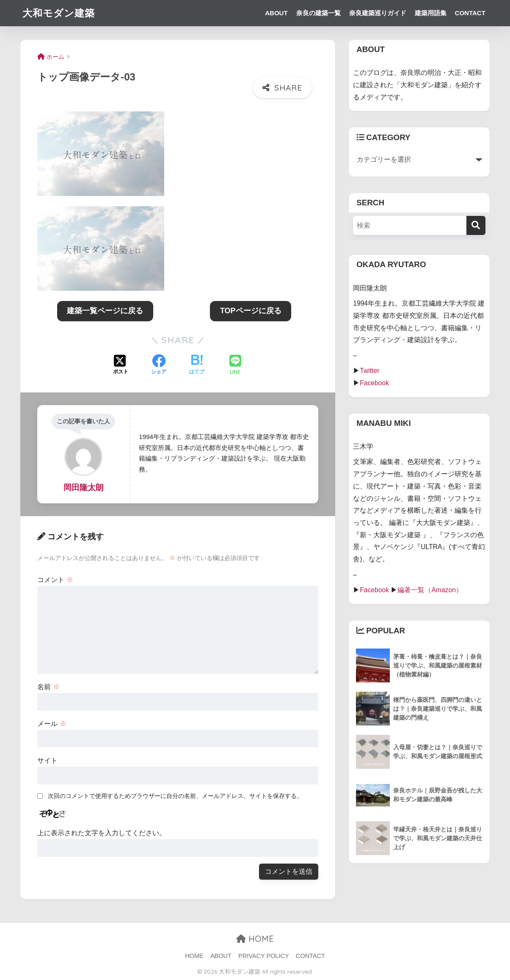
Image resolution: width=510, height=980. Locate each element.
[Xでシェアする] (121, 365)
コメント (55, 580)
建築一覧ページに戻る (105, 311)
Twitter (369, 371)
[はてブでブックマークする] (197, 365)
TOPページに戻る (251, 311)
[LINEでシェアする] (235, 366)
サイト (47, 761)
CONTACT (470, 13)
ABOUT (276, 13)
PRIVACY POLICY (264, 956)
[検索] (476, 225)
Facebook (374, 383)
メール (52, 724)
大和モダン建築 (59, 13)
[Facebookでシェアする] (159, 365)
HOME (255, 939)
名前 (48, 687)
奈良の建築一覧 (318, 13)
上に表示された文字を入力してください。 (102, 833)
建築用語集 (431, 13)
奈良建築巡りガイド (378, 13)
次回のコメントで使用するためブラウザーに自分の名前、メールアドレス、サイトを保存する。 (175, 796)
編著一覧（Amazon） (430, 590)
